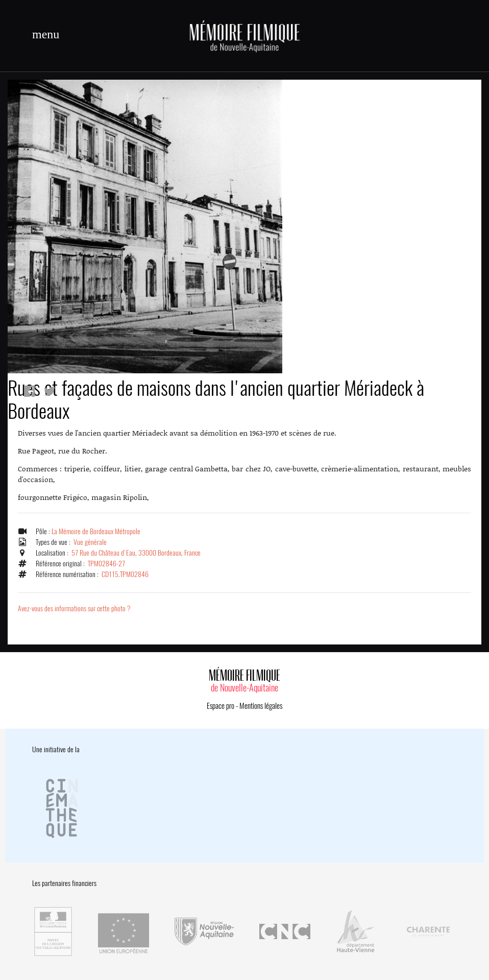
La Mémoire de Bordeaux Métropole (96, 531)
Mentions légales (261, 706)
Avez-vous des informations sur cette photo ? (74, 608)
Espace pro (221, 706)
